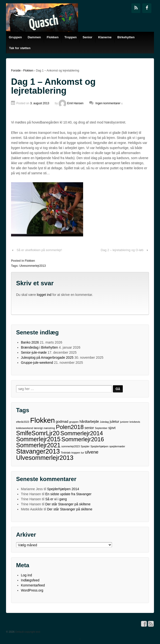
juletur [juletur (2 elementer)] (114, 422)
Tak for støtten (20, 48)
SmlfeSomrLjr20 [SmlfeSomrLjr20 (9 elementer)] (38, 433)
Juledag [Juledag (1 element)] (104, 422)
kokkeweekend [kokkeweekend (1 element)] (25, 428)
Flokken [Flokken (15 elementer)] (42, 420)
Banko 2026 (30, 342)
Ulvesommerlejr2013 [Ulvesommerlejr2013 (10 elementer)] (45, 458)
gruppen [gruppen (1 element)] (74, 422)
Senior (87, 37)
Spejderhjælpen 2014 (63, 489)
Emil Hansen (71, 103)
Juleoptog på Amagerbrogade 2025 (47, 358)
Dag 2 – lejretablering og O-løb (122, 250)
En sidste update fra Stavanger (68, 494)
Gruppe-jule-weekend (37, 363)
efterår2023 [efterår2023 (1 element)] (23, 422)
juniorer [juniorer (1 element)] (124, 422)
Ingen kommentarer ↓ (109, 103)
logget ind (44, 295)
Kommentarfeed (33, 585)
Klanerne (105, 37)
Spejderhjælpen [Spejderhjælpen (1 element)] (99, 446)
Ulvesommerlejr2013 (32, 266)
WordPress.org (32, 590)
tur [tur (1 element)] (82, 453)
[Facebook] (147, 8)
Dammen (34, 37)
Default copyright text (27, 632)
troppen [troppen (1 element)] (76, 453)
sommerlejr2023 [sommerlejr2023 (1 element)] (71, 446)
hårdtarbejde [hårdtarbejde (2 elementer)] (89, 422)
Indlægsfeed (30, 580)
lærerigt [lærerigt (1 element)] (38, 428)
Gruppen (15, 37)
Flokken (53, 37)
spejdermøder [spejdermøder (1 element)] (117, 446)
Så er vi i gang (56, 499)
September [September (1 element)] (101, 428)
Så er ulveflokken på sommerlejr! (39, 250)
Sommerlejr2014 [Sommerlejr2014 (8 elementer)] (82, 433)
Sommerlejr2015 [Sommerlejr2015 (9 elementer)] (38, 439)
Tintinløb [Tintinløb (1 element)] (66, 453)
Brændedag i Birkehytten (39, 347)
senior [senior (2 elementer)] (89, 428)
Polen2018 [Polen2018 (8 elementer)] (70, 427)
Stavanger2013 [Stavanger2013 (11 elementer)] (38, 452)
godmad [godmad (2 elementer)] (62, 422)
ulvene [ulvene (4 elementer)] (92, 452)
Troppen (71, 37)
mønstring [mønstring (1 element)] (49, 428)
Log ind (26, 575)
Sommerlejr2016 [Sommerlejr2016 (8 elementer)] (83, 439)
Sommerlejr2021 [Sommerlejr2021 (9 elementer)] (38, 445)
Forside (16, 71)
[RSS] (136, 8)
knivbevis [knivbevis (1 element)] (135, 422)
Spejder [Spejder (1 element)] (85, 446)
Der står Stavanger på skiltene (68, 504)
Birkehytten (126, 37)
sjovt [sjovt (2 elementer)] (112, 428)
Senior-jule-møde (34, 352)
